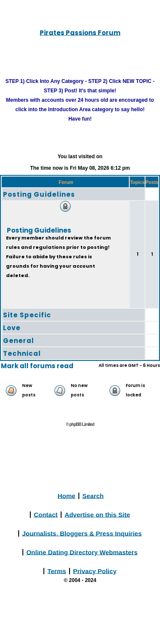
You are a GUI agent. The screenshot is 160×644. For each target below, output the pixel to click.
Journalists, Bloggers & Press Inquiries (82, 533)
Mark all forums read (37, 366)
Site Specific (27, 315)
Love (12, 328)
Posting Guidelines (39, 194)
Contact (46, 514)
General (19, 341)
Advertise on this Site (97, 514)
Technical (22, 353)
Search (93, 495)
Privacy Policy (95, 571)
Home (67, 495)
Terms (57, 571)
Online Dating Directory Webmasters (82, 552)
